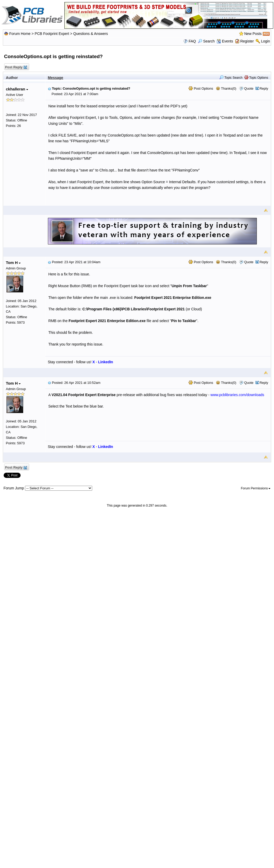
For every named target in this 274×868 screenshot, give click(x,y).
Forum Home (20, 34)
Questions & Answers (91, 34)
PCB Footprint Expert (52, 34)
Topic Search (231, 78)
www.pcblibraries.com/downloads (237, 395)
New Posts (253, 34)
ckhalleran (17, 89)
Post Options (201, 88)
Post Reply (16, 67)
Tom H (13, 263)
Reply (264, 88)
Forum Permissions (256, 488)
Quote (249, 88)
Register (247, 41)
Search (206, 41)
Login (265, 41)
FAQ (192, 41)
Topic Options (256, 78)
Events (225, 41)
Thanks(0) (226, 88)
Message (56, 78)
